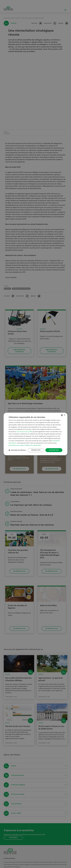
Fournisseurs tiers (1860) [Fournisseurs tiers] (24, 430)
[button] (17, 453)
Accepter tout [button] (54, 448)
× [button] (64, 413)
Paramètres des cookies (16, 443)
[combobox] (62, 413)
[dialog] (36, 434)
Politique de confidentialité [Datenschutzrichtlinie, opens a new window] (33, 443)
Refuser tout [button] (35, 448)
